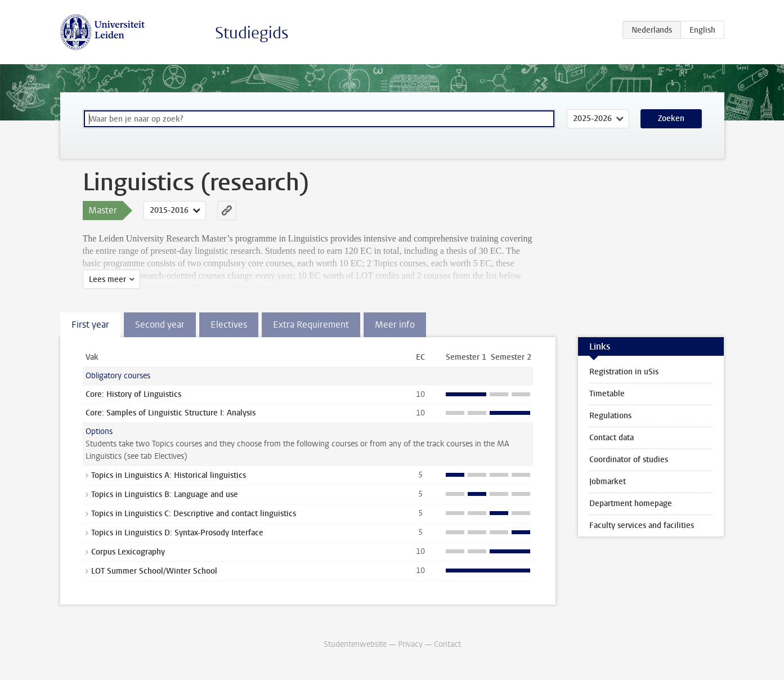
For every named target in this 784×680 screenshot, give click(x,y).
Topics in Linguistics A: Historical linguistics (169, 475)
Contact (447, 644)
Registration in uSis (624, 372)
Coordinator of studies (629, 460)
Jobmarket (608, 482)
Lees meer (107, 279)
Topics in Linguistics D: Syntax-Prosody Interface (177, 533)
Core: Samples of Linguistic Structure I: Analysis (171, 413)
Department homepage (631, 504)
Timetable (607, 394)
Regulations (610, 416)
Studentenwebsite (355, 644)
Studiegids (252, 33)
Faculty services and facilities (642, 525)
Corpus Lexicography (128, 552)
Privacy (410, 644)
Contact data (611, 438)
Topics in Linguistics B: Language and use (165, 495)
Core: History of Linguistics (133, 394)
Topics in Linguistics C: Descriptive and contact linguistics (194, 514)
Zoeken (671, 118)
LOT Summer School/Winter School (154, 571)
